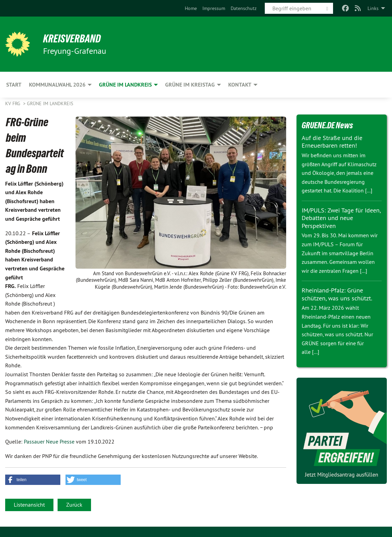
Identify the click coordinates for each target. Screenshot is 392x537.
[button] (33, 480)
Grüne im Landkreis (50, 103)
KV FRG (13, 103)
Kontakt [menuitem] (240, 85)
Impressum (214, 8)
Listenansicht (29, 505)
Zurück (74, 505)
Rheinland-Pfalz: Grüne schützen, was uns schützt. (337, 294)
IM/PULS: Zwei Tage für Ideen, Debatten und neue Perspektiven (341, 218)
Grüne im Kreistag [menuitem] (190, 85)
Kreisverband (73, 39)
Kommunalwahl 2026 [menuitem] (57, 85)
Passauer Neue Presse (49, 441)
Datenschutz (244, 8)
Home (191, 8)
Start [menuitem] (14, 85)
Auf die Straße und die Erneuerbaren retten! (332, 142)
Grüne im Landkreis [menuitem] (125, 85)
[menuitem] (191, 8)
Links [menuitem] (373, 8)
